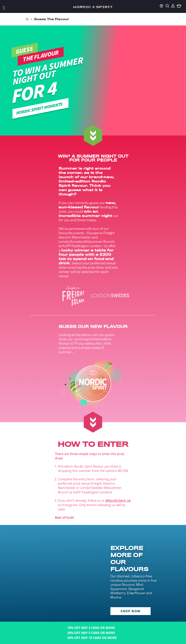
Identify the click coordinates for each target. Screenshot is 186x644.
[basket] (179, 6)
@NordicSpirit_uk (118, 500)
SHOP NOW (131, 611)
